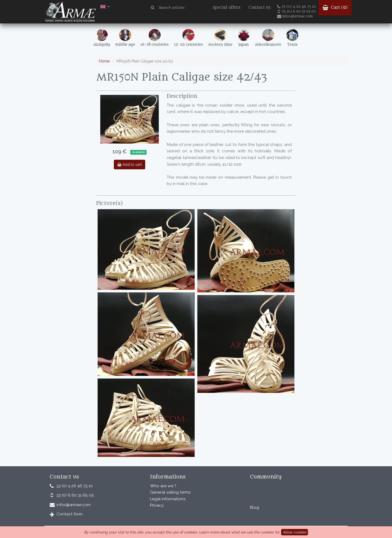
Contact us (259, 8)
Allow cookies (295, 532)
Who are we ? (163, 486)
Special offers (226, 8)
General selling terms (170, 492)
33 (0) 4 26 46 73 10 (297, 7)
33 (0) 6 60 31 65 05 (297, 11)
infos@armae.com (295, 16)
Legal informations (168, 499)
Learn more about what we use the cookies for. (239, 532)
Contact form (70, 514)
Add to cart (130, 165)
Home (104, 61)
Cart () (335, 8)
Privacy (157, 505)
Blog (255, 507)
